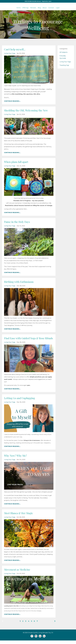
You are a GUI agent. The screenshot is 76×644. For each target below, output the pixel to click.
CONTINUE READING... (12, 101)
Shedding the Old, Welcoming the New (28, 110)
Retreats (33, 8)
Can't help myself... (16, 49)
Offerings (25, 8)
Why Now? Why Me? (16, 459)
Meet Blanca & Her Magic (20, 517)
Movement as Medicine (18, 573)
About (45, 8)
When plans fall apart (17, 162)
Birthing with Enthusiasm (20, 282)
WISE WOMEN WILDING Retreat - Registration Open (38, 1)
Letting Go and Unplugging (21, 402)
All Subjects (64, 52)
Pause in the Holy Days (18, 222)
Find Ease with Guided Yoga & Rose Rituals (26, 340)
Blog (39, 8)
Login (58, 8)
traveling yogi (64, 65)
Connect (51, 8)
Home (19, 8)
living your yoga (10, 53)
